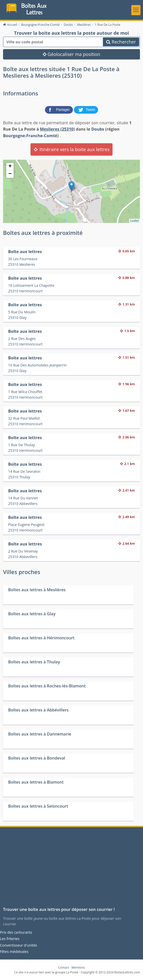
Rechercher (121, 42)
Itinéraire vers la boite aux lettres (71, 149)
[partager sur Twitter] (86, 109)
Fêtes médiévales (14, 952)
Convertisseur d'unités (19, 945)
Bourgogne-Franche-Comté (30, 136)
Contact (64, 967)
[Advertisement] (71, 869)
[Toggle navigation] (136, 10)
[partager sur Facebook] (59, 109)
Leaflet (134, 221)
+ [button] (10, 167)
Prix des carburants (16, 932)
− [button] (10, 174)
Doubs (98, 129)
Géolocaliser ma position (71, 54)
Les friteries (10, 939)
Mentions (78, 967)
